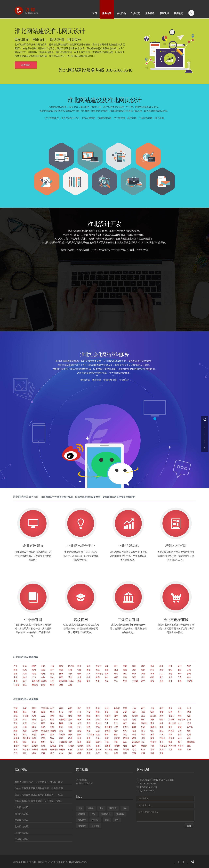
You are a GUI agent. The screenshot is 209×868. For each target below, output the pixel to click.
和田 (170, 734)
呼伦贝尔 (45, 731)
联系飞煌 (164, 13)
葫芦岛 (190, 727)
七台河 (16, 746)
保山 (88, 731)
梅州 (34, 719)
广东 (61, 753)
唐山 (88, 670)
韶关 (88, 727)
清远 (134, 719)
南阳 (70, 708)
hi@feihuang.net (149, 787)
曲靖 (25, 712)
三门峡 (135, 681)
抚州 (88, 677)
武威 (70, 738)
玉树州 (62, 749)
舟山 (143, 742)
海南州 (35, 749)
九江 (161, 674)
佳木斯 (35, 731)
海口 (161, 681)
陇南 (16, 731)
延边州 (62, 734)
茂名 (34, 712)
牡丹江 (126, 727)
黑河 (107, 738)
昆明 (25, 674)
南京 (61, 670)
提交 (189, 826)
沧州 (134, 670)
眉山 (34, 727)
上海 (52, 666)
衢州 (107, 734)
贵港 (43, 719)
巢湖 (98, 677)
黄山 (34, 742)
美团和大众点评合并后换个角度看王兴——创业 (39, 795)
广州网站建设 (22, 807)
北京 (43, 666)
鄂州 (180, 742)
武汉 (116, 666)
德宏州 (99, 742)
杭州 (161, 666)
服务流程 (150, 13)
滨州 (107, 719)
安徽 (134, 753)
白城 (161, 734)
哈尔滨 (71, 666)
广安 (180, 677)
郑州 (170, 666)
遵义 (170, 708)
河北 (134, 749)
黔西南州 (109, 727)
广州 (16, 666)
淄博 (116, 716)
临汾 (189, 716)
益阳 (16, 719)
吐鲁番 (108, 746)
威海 (79, 681)
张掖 (43, 685)
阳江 (161, 731)
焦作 (161, 719)
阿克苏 (171, 731)
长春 (70, 670)
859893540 (149, 791)
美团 (107, 820)
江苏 (16, 753)
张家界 (190, 681)
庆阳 (70, 734)
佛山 (116, 670)
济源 (88, 746)
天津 (25, 666)
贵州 (125, 753)
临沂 (107, 666)
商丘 (98, 670)
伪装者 (91, 808)
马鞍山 (16, 685)
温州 (134, 666)
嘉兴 (125, 716)
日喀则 (71, 746)
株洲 (88, 719)
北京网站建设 (22, 826)
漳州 (52, 716)
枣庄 (116, 719)
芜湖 (125, 681)
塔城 (88, 742)
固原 (79, 742)
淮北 (125, 734)
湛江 (170, 670)
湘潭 (116, 677)
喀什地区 (63, 719)
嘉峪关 (99, 749)
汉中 (34, 723)
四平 (43, 723)
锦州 (161, 723)
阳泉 (25, 742)
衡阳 (125, 670)
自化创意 (95, 826)
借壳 (117, 820)
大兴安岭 (172, 746)
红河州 (135, 716)
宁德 (98, 727)
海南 (88, 753)
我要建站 (26, 65)
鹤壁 (134, 738)
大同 (88, 723)
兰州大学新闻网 (85, 783)
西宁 (143, 681)
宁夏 (161, 753)
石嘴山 (53, 746)
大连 (134, 708)
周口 (79, 708)
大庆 (52, 681)
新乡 (61, 712)
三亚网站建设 (22, 839)
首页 (95, 13)
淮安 (61, 716)
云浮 (180, 731)
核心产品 (121, 13)
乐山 (170, 677)
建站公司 (113, 808)
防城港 (35, 746)
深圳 (88, 666)
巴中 (107, 723)
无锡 (34, 674)
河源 (25, 727)
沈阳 (43, 670)
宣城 (79, 731)
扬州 (25, 677)
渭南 (161, 712)
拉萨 (134, 746)
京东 (80, 808)
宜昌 (52, 719)
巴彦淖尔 (45, 708)
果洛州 (126, 749)
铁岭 (134, 727)
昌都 (98, 746)
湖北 (25, 753)
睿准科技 (82, 780)
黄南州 (89, 749)
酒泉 (61, 685)
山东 (143, 749)
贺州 (189, 734)
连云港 (153, 716)
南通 (107, 670)
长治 (79, 723)
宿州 (107, 674)
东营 (152, 734)
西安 (189, 666)
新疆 (152, 753)
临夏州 (16, 738)
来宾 (134, 734)
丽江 (25, 685)
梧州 (61, 727)
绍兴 (125, 674)
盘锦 (16, 742)
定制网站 (120, 814)
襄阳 (98, 712)
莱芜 (43, 742)
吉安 (43, 716)
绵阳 (88, 716)
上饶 (152, 708)
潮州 (161, 727)
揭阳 (16, 712)
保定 (61, 708)
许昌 (25, 719)
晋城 (52, 734)
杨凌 (116, 749)
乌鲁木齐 (36, 681)
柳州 (107, 677)
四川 (107, 753)
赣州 (16, 670)
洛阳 (16, 674)
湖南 (34, 753)
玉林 (116, 712)
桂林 (152, 674)
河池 (52, 723)
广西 (143, 753)
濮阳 (152, 719)
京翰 (94, 814)
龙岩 (25, 731)
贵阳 (61, 677)
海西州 (181, 746)
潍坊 (143, 666)
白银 (98, 738)
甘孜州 (153, 742)
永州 (180, 712)
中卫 (161, 742)
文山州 (171, 719)
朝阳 (16, 727)
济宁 (52, 670)
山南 (70, 749)
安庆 (152, 712)
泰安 (107, 712)
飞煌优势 (136, 13)
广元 (116, 681)
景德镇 (126, 738)
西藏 (16, 708)
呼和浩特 (63, 681)
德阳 (152, 677)
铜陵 (61, 746)
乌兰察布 (90, 734)
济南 (189, 670)
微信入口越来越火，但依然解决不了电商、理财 (39, 782)
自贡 (98, 681)
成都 (34, 666)
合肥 (70, 712)
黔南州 (144, 723)
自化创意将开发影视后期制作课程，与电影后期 (39, 788)
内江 (52, 708)
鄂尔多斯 (27, 738)
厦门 (161, 677)
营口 (152, 731)
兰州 (143, 677)
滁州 (70, 719)
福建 (79, 753)
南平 (170, 727)
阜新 (61, 738)
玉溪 (34, 734)
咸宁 (116, 731)
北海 (143, 738)
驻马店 (117, 708)
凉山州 (108, 716)
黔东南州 (182, 719)
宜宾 (143, 716)
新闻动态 (179, 13)
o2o (125, 808)
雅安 (152, 738)
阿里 (34, 708)
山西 (98, 753)
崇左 (180, 734)
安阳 (189, 712)
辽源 (107, 742)
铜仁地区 (172, 723)
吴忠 (70, 742)
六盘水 (71, 681)
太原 (79, 677)
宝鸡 (125, 677)
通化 (25, 734)
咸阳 (134, 674)
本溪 (88, 738)
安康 (180, 727)
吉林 (43, 677)
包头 (107, 681)
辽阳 (43, 738)
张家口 (171, 716)
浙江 (52, 753)
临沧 (134, 731)
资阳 (134, 677)
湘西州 (53, 731)
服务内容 (107, 13)
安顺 (43, 734)
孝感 (143, 674)
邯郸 (125, 666)
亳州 (34, 716)
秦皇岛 (44, 681)
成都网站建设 (22, 820)
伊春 (116, 742)
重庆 (61, 666)
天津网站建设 (22, 814)
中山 (16, 681)
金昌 (189, 746)
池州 (180, 738)
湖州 (52, 727)
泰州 (79, 716)
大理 (25, 723)
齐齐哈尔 (100, 674)
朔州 (79, 738)
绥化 (134, 712)
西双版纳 (136, 742)
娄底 (98, 719)
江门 (34, 677)
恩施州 (99, 723)
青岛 (152, 666)
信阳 (180, 708)
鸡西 (34, 738)
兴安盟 (117, 738)
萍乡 (52, 738)
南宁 (143, 708)
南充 (43, 674)
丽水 (116, 734)
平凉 (143, 734)
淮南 (16, 734)
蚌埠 (189, 677)
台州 (189, 708)
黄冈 (52, 674)
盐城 (107, 708)
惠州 (189, 674)
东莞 (25, 670)
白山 (52, 742)
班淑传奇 (82, 814)
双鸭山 (162, 738)
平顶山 (26, 716)
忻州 (189, 723)
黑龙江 (162, 749)
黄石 (143, 731)
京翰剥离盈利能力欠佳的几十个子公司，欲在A (38, 801)
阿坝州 (26, 746)
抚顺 (98, 734)
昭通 (170, 712)
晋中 (134, 723)
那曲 (16, 749)
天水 (116, 723)
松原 (70, 727)
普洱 (70, 731)
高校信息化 (106, 814)
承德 (189, 719)
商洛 (189, 731)
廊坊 (161, 716)
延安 (152, 681)
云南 (70, 753)
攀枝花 (35, 685)
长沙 (161, 670)
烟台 (180, 670)
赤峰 (180, 716)
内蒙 (25, 708)
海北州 (80, 749)
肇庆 (79, 719)
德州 (61, 674)
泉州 (34, 670)
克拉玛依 (54, 749)
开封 (180, 674)
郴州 (98, 716)
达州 (79, 674)
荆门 (79, 727)
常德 (52, 712)
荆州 (79, 712)
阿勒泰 (117, 746)
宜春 (125, 712)
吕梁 (125, 719)
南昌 (116, 674)
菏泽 (88, 708)
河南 (189, 749)
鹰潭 (52, 685)
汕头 (88, 674)
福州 (143, 670)
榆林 (61, 723)
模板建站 (82, 820)
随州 (79, 734)
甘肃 (170, 749)
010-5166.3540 (148, 783)
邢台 (152, 670)
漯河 (61, 731)
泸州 (70, 677)
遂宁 (125, 723)
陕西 (116, 753)
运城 (16, 716)
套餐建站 (82, 826)
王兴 (101, 808)
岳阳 (70, 674)
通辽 (152, 723)
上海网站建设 (22, 833)
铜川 (43, 746)
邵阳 (125, 708)
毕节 (161, 708)
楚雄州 (153, 727)
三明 (98, 731)
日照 (116, 727)
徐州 (180, 666)
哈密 (125, 746)
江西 (43, 753)
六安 (88, 712)
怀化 (70, 716)
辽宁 (152, 749)
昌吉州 (171, 738)
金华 (143, 712)
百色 (16, 723)
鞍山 (143, 719)
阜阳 (98, 708)
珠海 (180, 681)
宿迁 (170, 674)
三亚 (70, 685)
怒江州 (144, 746)
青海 (180, 749)
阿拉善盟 (109, 749)
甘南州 (80, 746)
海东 (189, 738)
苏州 (79, 666)
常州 (16, 677)
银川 (170, 681)
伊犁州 (108, 731)
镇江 (25, 681)
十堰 (70, 723)
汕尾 (43, 727)
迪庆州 (44, 749)
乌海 (152, 746)
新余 (125, 742)
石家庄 (99, 666)
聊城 (43, 712)
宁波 (79, 670)
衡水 (52, 677)
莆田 (88, 681)
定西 (143, 727)
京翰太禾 (95, 820)
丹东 (125, 731)
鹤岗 (170, 742)
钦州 (180, 723)
